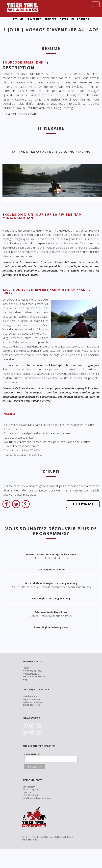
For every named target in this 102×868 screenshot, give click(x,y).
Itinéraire (34, 19)
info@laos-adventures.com (37, 798)
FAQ (25, 679)
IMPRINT (27, 840)
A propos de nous (33, 671)
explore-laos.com (32, 699)
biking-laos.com (31, 705)
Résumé (18, 19)
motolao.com (30, 696)
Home (26, 668)
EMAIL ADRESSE (32, 754)
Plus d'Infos (80, 19)
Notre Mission (31, 674)
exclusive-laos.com (33, 702)
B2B (35, 840)
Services (50, 19)
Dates (64, 19)
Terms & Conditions (34, 677)
